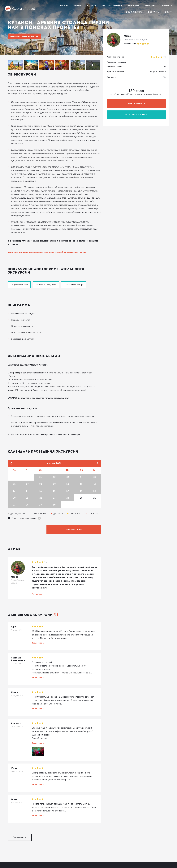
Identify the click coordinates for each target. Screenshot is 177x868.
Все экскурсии (134, 12)
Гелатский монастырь (74, 262)
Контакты (154, 12)
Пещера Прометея (19, 262)
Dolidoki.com (13, 864)
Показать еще (20, 799)
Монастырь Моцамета (46, 262)
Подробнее (37, 564)
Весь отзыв (37, 613)
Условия (153, 845)
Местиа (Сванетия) (112, 5)
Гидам (152, 833)
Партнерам (155, 839)
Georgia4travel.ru (16, 833)
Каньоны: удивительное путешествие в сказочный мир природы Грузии (47, 233)
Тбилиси (63, 5)
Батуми (77, 5)
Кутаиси (92, 5)
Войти (169, 12)
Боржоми (133, 5)
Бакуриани (150, 5)
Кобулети (167, 5)
